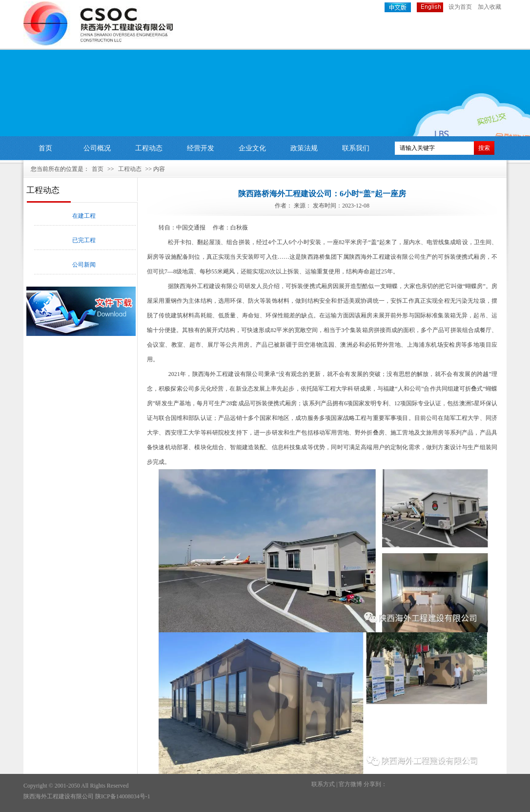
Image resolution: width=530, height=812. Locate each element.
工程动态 (149, 148)
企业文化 (252, 148)
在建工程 (84, 216)
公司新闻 (84, 265)
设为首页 (460, 7)
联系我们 (356, 148)
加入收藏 (489, 7)
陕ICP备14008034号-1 (123, 796)
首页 (45, 148)
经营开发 (201, 148)
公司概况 (97, 148)
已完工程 (84, 240)
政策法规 (304, 148)
